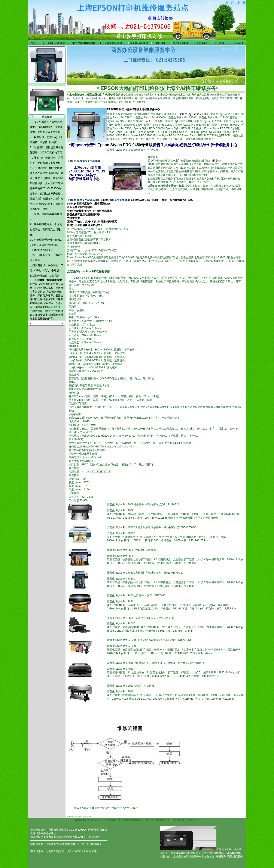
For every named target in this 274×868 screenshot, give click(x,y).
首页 (33, 43)
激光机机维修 (180, 43)
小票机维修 (159, 43)
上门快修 (219, 43)
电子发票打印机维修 (84, 43)
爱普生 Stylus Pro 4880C (194, 114)
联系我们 (238, 43)
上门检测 (43, 199)
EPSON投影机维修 (111, 43)
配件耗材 (202, 43)
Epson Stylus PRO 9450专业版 (125, 145)
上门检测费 (40, 168)
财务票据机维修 (139, 43)
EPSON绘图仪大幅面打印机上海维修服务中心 (133, 109)
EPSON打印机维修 (54, 43)
